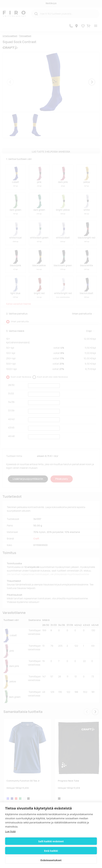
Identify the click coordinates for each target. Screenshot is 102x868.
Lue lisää (10, 831)
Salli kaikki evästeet (51, 841)
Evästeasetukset (51, 860)
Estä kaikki (51, 851)
